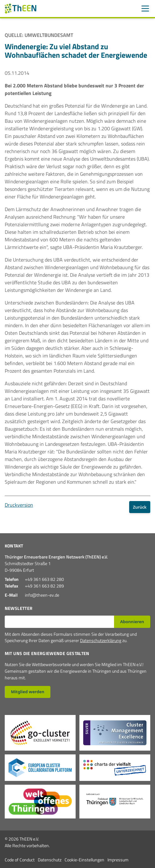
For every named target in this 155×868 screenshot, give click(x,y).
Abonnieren (132, 622)
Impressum (118, 860)
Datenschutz (50, 860)
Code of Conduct (20, 860)
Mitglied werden (28, 692)
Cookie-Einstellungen (84, 860)
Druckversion (19, 505)
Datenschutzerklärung (101, 640)
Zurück (140, 507)
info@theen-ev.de (42, 595)
